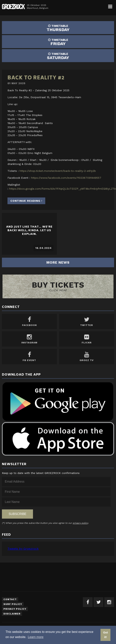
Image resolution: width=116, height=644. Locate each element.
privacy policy (80, 523)
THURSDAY (58, 28)
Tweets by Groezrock (23, 549)
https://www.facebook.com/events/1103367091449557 (66, 178)
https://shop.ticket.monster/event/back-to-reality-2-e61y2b (58, 171)
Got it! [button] (106, 635)
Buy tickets (58, 286)
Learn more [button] (36, 637)
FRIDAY (58, 42)
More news (58, 262)
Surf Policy (13, 604)
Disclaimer (12, 614)
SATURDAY (58, 56)
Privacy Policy (15, 609)
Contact (10, 599)
